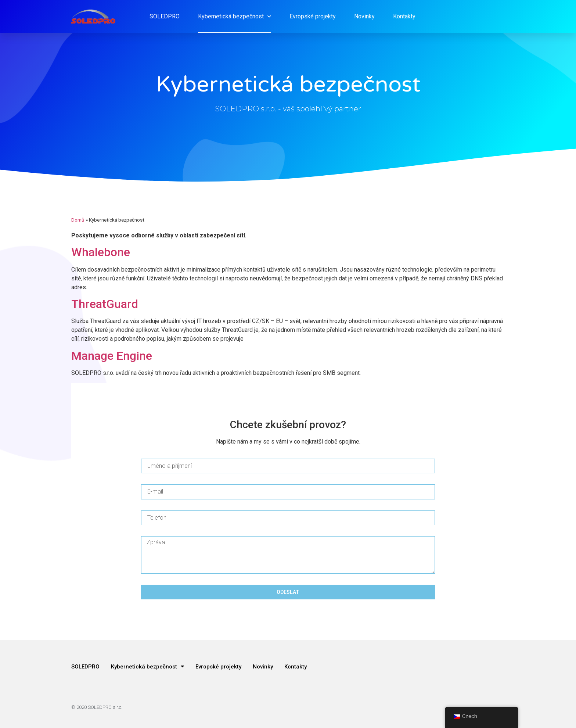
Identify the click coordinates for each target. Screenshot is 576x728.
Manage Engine (112, 356)
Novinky (364, 16)
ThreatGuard (105, 304)
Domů (78, 220)
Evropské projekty (313, 16)
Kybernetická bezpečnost (235, 16)
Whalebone (101, 252)
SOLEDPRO (165, 16)
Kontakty (404, 16)
